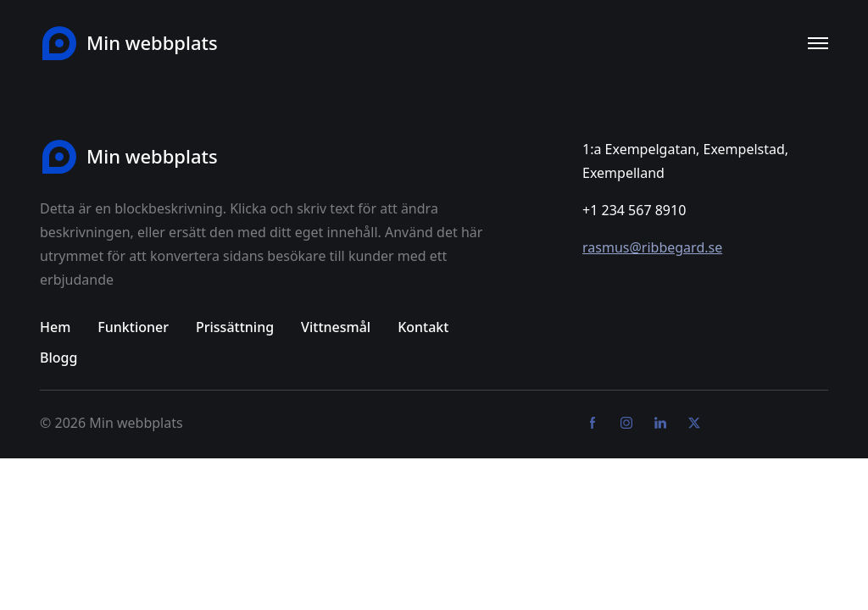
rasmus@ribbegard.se (652, 247)
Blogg (58, 358)
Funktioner (133, 327)
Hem (55, 327)
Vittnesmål (336, 327)
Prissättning (235, 327)
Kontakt (423, 327)
